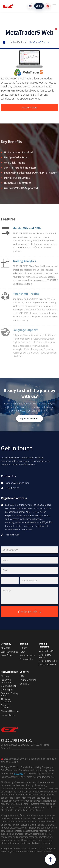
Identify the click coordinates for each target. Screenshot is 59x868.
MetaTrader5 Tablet (48, 661)
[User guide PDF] (48, 6)
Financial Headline (10, 711)
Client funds (7, 655)
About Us (5, 648)
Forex (22, 652)
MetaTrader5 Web (47, 664)
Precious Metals (27, 655)
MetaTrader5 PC (46, 651)
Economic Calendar (6, 706)
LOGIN (39, 6)
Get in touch (30, 611)
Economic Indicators (6, 681)
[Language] (30, 6)
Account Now (29, 107)
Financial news (8, 715)
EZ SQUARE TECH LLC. (17, 732)
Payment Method (28, 680)
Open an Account (29, 418)
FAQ (22, 676)
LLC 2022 (19, 774)
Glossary (5, 676)
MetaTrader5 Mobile (45, 656)
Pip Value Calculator (6, 700)
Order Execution (9, 686)
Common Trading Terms (9, 694)
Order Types (7, 690)
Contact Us (25, 684)
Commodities (26, 659)
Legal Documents (9, 652)
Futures (24, 648)
